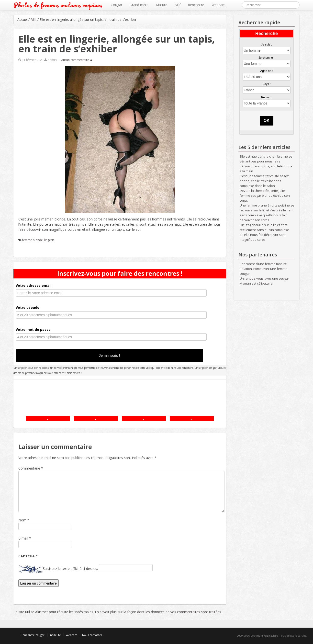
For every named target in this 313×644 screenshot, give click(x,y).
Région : (267, 97)
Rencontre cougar (33, 635)
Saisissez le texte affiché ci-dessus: (70, 569)
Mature (162, 5)
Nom (22, 520)
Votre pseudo (28, 307)
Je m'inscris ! (109, 355)
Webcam (218, 5)
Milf (178, 5)
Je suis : (267, 45)
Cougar (117, 5)
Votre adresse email (34, 285)
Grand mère (139, 5)
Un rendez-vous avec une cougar (264, 278)
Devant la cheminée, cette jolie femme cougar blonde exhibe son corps (265, 195)
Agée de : (266, 71)
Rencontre (196, 5)
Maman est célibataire (256, 283)
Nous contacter (92, 635)
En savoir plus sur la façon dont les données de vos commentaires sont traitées (158, 612)
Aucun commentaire (77, 60)
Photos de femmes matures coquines (58, 5)
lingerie (49, 240)
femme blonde (33, 240)
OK (267, 121)
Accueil (23, 19)
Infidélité (55, 635)
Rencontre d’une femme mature (263, 264)
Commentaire (31, 468)
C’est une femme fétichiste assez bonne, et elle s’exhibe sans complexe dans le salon (264, 181)
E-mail (23, 538)
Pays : (266, 84)
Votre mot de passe (33, 329)
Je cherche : (266, 58)
